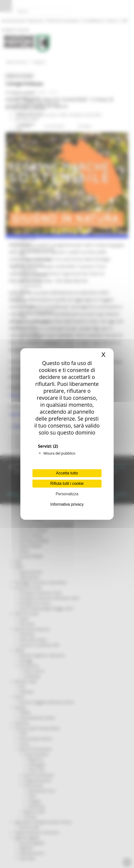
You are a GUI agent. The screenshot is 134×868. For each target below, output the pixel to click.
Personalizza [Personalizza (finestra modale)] (67, 494)
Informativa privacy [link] (67, 504)
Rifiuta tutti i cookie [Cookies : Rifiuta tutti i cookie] (67, 483)
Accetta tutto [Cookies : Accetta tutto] (67, 473)
